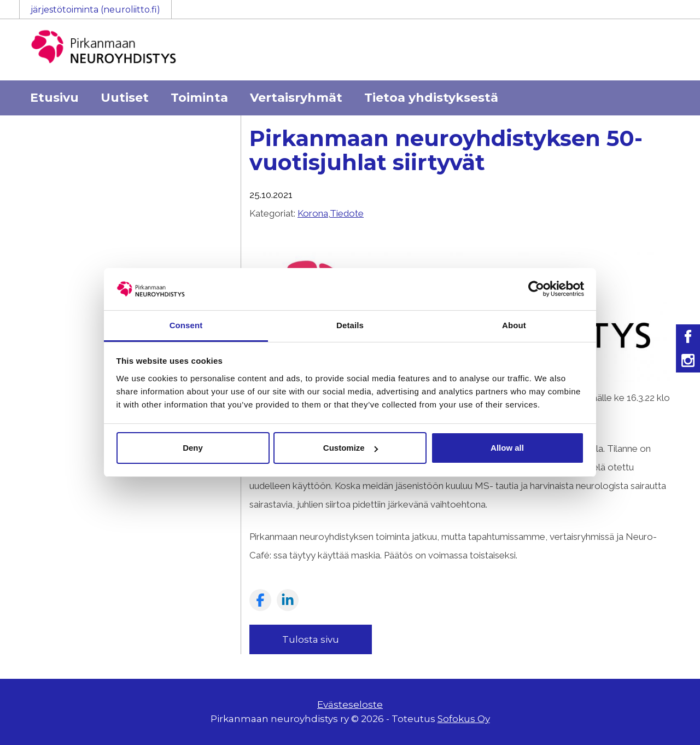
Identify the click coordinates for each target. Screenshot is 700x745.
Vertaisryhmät (296, 98)
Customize (351, 448)
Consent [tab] (186, 325)
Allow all (507, 448)
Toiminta (199, 98)
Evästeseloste (350, 705)
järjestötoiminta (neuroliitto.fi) (95, 10)
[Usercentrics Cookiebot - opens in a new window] (536, 289)
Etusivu (54, 98)
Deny (193, 448)
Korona (313, 213)
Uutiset (125, 98)
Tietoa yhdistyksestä (431, 98)
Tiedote (347, 213)
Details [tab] (350, 325)
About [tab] (514, 325)
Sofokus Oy (464, 719)
